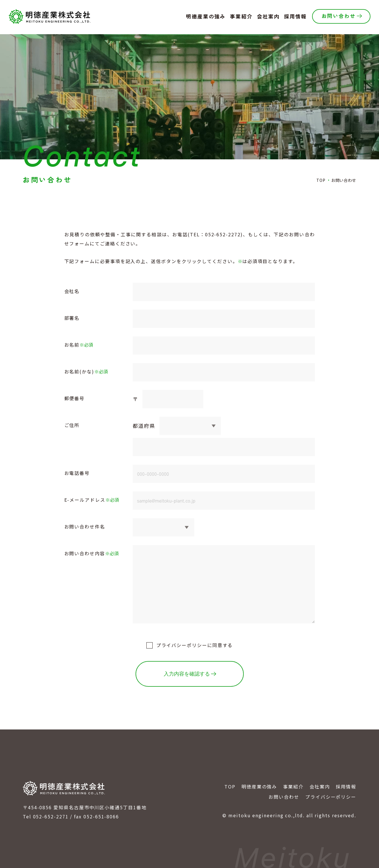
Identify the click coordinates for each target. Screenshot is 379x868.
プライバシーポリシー (182, 645)
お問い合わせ (284, 797)
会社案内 (320, 786)
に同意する (195, 645)
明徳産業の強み (259, 786)
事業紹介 (293, 786)
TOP (230, 786)
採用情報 (346, 786)
